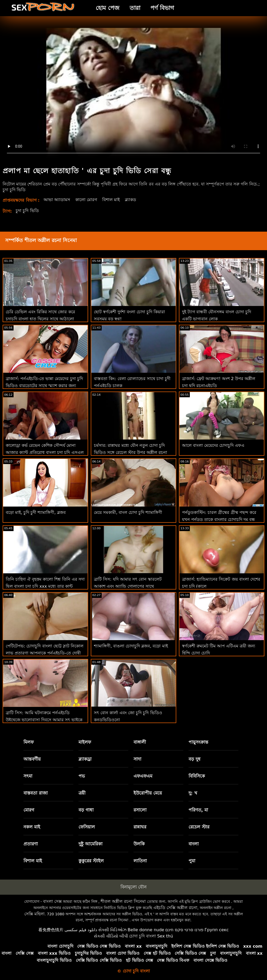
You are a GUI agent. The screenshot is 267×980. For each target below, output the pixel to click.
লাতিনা (140, 861)
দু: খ (193, 793)
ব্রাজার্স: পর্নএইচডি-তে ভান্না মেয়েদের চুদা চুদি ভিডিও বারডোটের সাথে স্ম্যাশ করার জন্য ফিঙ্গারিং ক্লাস (44, 386)
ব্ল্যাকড (131, 200)
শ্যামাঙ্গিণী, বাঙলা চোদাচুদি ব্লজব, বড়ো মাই (131, 646)
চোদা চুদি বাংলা (142, 936)
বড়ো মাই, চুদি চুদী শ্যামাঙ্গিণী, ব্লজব (36, 512)
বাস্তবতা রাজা (36, 793)
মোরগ (29, 810)
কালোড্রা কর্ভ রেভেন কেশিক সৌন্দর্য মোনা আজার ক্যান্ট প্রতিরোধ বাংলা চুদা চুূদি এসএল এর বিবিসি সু (45, 452)
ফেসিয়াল (87, 827)
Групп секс (217, 930)
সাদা (137, 759)
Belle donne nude (146, 930)
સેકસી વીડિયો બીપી (111, 936)
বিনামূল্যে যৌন (133, 887)
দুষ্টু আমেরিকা (90, 844)
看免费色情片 (51, 930)
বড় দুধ (195, 759)
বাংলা (194, 844)
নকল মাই (32, 827)
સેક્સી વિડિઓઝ (112, 930)
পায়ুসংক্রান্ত (198, 742)
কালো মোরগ (86, 200)
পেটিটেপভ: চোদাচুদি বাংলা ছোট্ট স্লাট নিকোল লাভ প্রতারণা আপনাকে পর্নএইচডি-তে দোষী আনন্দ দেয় (45, 653)
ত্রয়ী (82, 793)
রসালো (140, 810)
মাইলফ (85, 742)
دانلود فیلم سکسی (81, 930)
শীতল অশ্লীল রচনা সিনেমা (123, 901)
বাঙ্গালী (140, 742)
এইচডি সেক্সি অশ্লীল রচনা (175, 908)
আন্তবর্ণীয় (32, 759)
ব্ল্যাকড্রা (85, 759)
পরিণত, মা (198, 810)
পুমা (192, 861)
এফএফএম (143, 776)
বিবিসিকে (197, 776)
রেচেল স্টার (199, 827)
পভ (82, 776)
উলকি (139, 844)
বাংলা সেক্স (52, 901)
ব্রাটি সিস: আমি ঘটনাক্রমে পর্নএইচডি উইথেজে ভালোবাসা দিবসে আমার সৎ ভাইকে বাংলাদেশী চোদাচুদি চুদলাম (44, 720)
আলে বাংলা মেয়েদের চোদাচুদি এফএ (213, 445)
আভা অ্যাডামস (57, 200)
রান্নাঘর (140, 827)
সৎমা (28, 776)
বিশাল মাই (111, 200)
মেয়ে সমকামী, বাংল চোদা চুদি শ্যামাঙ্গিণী (128, 512)
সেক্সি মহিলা (34, 914)
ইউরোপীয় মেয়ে (148, 793)
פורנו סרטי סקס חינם (184, 930)
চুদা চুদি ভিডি (27, 211)
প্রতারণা (31, 844)
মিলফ (29, 742)
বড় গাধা (86, 810)
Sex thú (165, 936)
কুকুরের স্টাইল (91, 861)
